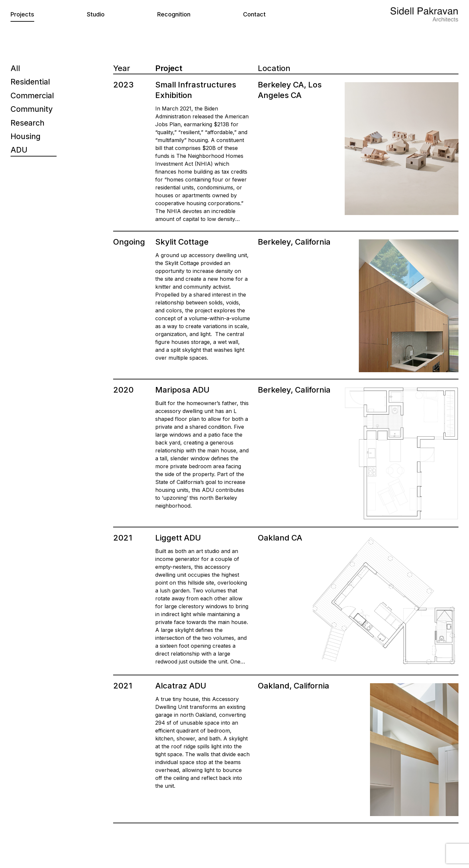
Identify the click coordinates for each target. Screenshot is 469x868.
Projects (22, 14)
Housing (26, 137)
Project (169, 68)
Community (32, 110)
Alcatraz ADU (181, 686)
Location (274, 68)
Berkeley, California (294, 242)
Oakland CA (280, 538)
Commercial (33, 96)
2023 (123, 85)
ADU (19, 151)
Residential (31, 82)
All (15, 68)
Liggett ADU (178, 538)
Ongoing (129, 242)
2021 (123, 538)
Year (122, 68)
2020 (123, 390)
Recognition (174, 14)
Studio (96, 14)
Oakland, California (294, 686)
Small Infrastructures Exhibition (196, 90)
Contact (254, 14)
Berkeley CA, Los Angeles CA (290, 90)
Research (28, 123)
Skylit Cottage (182, 242)
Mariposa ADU (182, 390)
